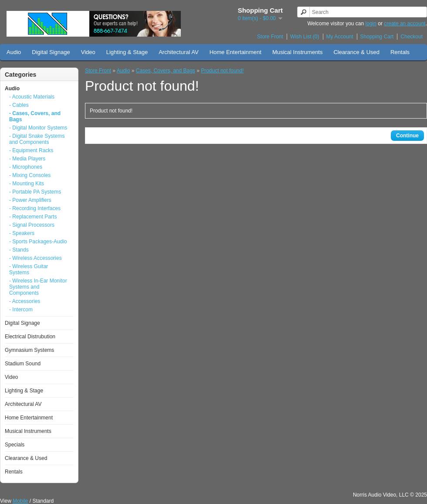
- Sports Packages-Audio (38, 242)
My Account (340, 37)
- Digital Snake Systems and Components (37, 139)
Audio (14, 52)
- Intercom (21, 310)
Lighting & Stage (127, 52)
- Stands (19, 250)
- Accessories (25, 301)
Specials (15, 445)
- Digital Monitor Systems (38, 128)
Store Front (270, 37)
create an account (405, 24)
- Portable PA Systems (35, 192)
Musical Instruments (298, 52)
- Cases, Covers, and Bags (35, 116)
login (371, 24)
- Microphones (26, 167)
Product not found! (222, 71)
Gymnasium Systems (29, 350)
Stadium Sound (23, 364)
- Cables (19, 105)
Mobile (20, 501)
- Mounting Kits (27, 184)
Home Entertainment (236, 52)
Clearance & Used (356, 52)
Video (88, 52)
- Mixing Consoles (30, 175)
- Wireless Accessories (36, 258)
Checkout (412, 37)
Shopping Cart (377, 37)
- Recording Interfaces (35, 208)
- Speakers (22, 233)
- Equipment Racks (31, 150)
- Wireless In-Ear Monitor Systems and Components (38, 287)
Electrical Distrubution (30, 337)
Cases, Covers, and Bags (166, 71)
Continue (407, 136)
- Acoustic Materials (32, 97)
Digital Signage (51, 52)
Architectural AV (179, 52)
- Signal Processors (32, 225)
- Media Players (27, 159)
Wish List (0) (305, 37)
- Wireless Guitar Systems (29, 269)
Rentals (400, 52)
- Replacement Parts (33, 217)
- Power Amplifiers (30, 200)
